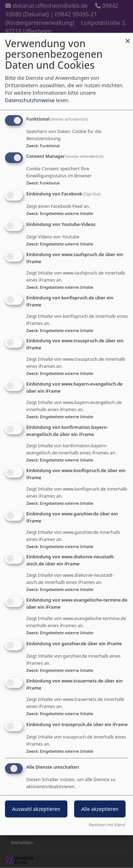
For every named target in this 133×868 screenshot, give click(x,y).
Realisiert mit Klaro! (107, 825)
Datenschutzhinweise (30, 100)
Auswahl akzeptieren (36, 809)
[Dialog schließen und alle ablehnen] (128, 37)
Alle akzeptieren (100, 809)
